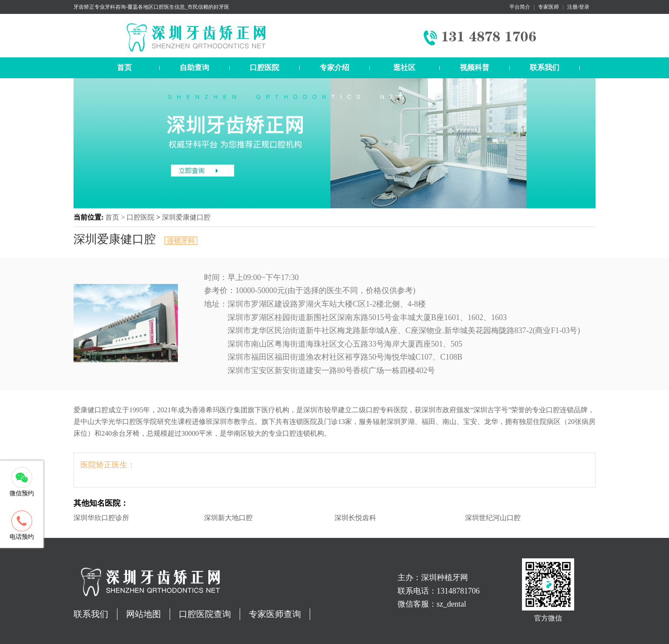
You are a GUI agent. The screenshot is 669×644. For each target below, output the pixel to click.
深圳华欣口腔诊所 (101, 518)
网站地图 (144, 614)
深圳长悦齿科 (355, 518)
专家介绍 (334, 68)
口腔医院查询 (205, 614)
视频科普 (475, 68)
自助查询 (194, 68)
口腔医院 (264, 68)
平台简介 (520, 7)
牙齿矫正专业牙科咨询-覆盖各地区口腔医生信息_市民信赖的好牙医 (151, 7)
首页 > (116, 217)
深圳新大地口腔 (228, 518)
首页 (124, 68)
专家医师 (549, 7)
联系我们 (545, 68)
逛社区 (404, 68)
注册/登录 (578, 7)
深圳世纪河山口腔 (493, 518)
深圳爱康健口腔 (186, 217)
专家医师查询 (275, 614)
